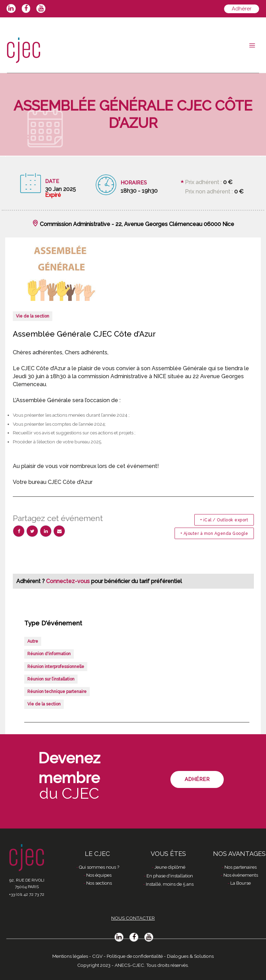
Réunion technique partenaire (57, 692)
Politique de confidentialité (135, 956)
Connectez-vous (69, 581)
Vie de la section (33, 316)
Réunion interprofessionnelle (56, 667)
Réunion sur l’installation (51, 679)
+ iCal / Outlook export (224, 520)
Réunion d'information (49, 654)
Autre (33, 641)
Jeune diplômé (170, 867)
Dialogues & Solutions (190, 956)
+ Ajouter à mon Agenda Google (214, 534)
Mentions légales (70, 956)
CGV (97, 956)
